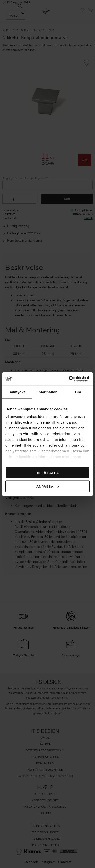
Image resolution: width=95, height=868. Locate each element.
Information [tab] (47, 392)
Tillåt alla (47, 473)
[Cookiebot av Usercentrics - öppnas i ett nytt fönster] (69, 379)
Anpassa (48, 486)
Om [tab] (78, 392)
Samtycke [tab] (17, 392)
